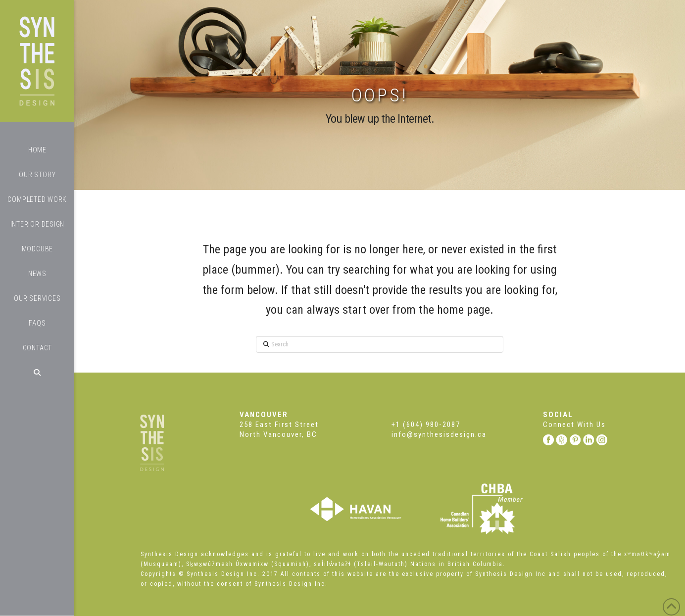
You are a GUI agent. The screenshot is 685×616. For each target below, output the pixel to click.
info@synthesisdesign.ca (439, 434)
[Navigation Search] (37, 373)
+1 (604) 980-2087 (426, 425)
